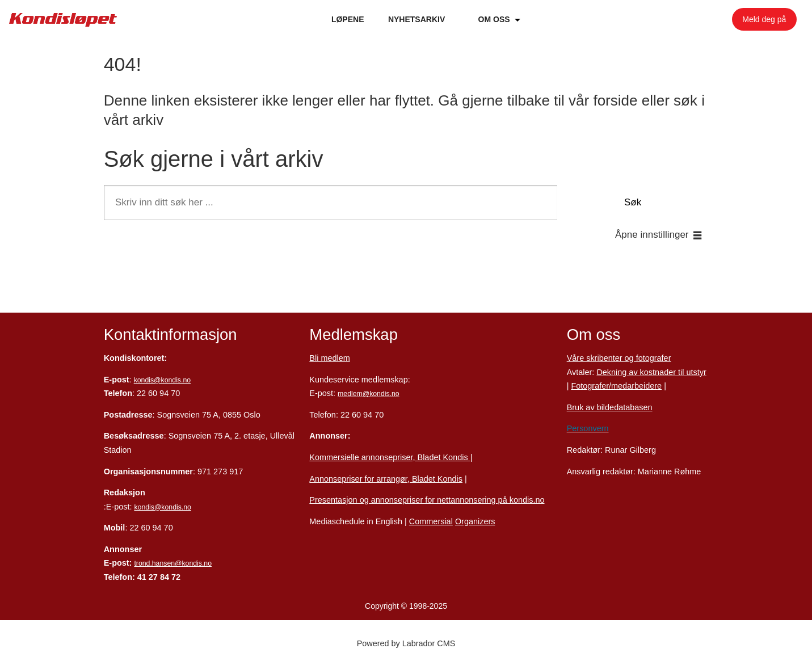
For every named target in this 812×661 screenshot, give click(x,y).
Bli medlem (329, 358)
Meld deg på (764, 19)
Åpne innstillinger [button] (652, 235)
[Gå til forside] (63, 20)
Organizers (475, 521)
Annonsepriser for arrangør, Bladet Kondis (386, 479)
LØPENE (348, 19)
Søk (633, 202)
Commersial (431, 521)
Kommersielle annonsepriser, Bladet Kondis (390, 457)
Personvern (588, 428)
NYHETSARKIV (416, 19)
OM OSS (494, 19)
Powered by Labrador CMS (406, 643)
